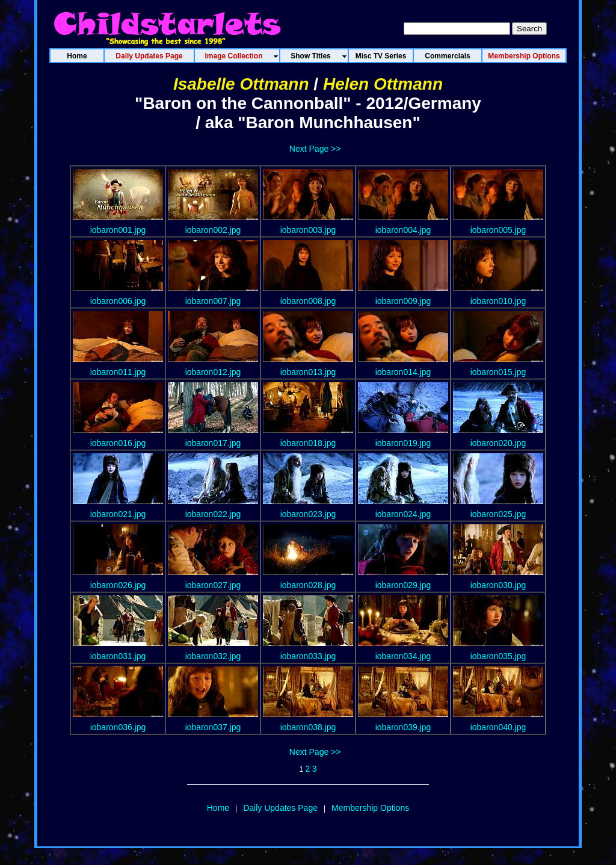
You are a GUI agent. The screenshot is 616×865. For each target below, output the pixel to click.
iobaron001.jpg (118, 230)
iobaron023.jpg (308, 514)
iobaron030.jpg (498, 585)
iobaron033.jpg (308, 656)
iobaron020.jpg (498, 443)
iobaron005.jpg (498, 230)
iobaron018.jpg (308, 443)
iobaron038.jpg (308, 727)
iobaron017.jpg (213, 443)
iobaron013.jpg (308, 372)
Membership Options (370, 808)
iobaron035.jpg (498, 656)
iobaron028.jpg (308, 585)
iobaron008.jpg (308, 301)
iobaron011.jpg (118, 372)
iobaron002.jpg (213, 230)
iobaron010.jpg (498, 301)
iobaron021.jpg (118, 514)
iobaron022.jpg (213, 514)
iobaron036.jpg (118, 727)
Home (218, 808)
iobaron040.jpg (498, 727)
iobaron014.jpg (403, 372)
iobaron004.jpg (403, 230)
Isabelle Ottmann (241, 84)
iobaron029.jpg (403, 585)
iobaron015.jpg (498, 372)
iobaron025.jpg (498, 514)
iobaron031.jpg (118, 656)
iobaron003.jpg (308, 230)
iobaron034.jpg (403, 656)
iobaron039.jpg (403, 727)
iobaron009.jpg (403, 301)
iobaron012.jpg (213, 372)
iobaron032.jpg (213, 656)
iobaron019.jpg (403, 443)
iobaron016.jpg (118, 443)
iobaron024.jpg (403, 514)
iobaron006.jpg (118, 301)
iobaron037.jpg (213, 727)
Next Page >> (315, 149)
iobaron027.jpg (213, 585)
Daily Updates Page (280, 808)
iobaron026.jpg (118, 585)
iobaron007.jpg (213, 301)
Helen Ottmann (383, 84)
